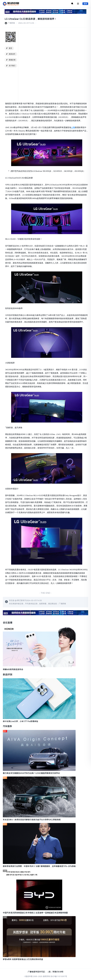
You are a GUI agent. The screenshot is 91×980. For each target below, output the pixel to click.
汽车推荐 (8, 727)
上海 (73, 127)
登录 (85, 4)
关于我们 (10, 66)
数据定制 (10, 60)
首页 (9, 48)
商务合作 (10, 54)
